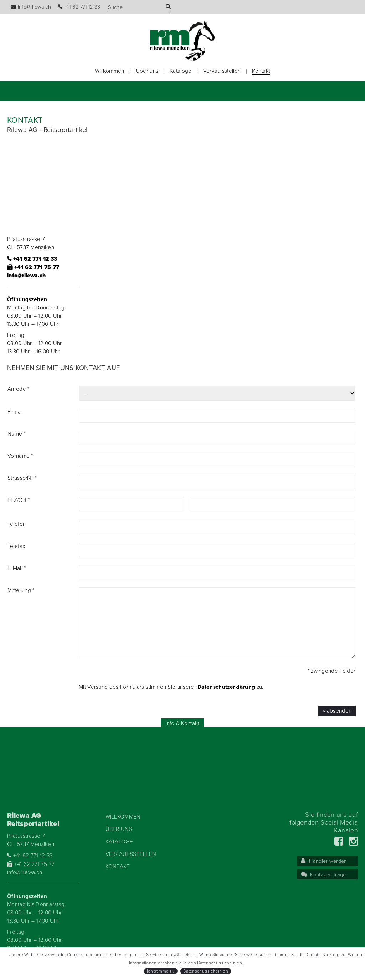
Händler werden (324, 861)
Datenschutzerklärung (226, 687)
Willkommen (110, 71)
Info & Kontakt (182, 723)
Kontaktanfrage (323, 875)
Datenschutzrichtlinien (206, 971)
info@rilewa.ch (31, 7)
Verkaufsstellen (222, 71)
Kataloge (181, 71)
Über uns (147, 71)
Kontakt (261, 71)
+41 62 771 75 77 (33, 267)
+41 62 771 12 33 (79, 7)
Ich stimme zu (161, 971)
